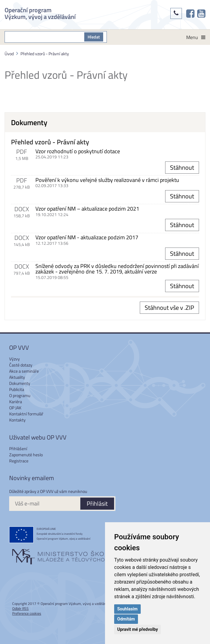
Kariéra (16, 402)
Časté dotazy (21, 365)
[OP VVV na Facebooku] (190, 13)
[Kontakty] (176, 13)
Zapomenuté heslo (26, 455)
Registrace (19, 461)
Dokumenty (20, 383)
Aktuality (17, 377)
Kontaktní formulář (26, 414)
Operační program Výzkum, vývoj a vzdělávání (40, 13)
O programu (20, 395)
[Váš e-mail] (45, 504)
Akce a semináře (24, 371)
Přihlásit (97, 503)
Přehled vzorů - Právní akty (45, 54)
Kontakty (17, 420)
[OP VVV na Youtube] (201, 13)
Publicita (17, 389)
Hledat (94, 37)
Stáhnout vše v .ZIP (169, 308)
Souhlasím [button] (127, 609)
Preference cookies (27, 613)
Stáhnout (182, 167)
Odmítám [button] (126, 619)
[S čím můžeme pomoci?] (45, 37)
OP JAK (15, 408)
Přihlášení (18, 449)
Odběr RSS (20, 608)
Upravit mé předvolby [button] (138, 629)
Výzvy (14, 359)
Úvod (9, 54)
